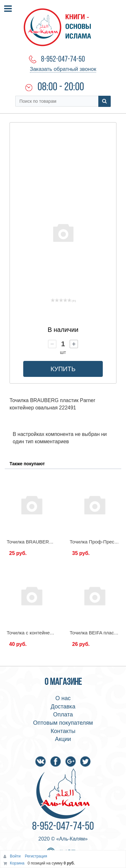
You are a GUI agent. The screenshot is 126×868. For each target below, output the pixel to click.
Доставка (63, 707)
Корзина (17, 863)
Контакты (63, 731)
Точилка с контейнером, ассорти (43, 633)
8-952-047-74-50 (63, 60)
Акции (63, 739)
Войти (16, 856)
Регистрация (36, 856)
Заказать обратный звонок (63, 69)
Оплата (63, 715)
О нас (63, 698)
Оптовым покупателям (63, 723)
